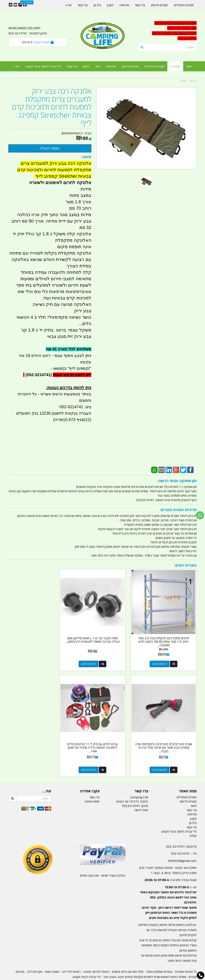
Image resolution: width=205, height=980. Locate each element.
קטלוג (184, 81)
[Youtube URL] (15, 5)
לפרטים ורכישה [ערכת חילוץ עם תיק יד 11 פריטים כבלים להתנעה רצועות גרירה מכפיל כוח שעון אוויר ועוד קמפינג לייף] (163, 755)
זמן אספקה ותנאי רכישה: (177, 481)
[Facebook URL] (25, 5)
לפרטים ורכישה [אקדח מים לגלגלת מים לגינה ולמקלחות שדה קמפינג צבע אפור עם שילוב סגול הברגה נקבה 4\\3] (34, 656)
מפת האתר (188, 777)
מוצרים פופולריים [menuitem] (154, 66)
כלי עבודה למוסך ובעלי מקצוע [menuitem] (43, 66)
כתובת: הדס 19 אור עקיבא (132, 787)
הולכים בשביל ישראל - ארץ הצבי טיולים (102, 861)
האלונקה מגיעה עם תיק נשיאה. (61, 304)
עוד (16, 66)
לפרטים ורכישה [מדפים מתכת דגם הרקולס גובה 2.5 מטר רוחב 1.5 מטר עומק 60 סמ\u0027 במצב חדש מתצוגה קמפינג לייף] (163, 656)
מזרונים (20, 957)
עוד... (47, 777)
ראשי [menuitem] (189, 66)
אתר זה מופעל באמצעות (103, 977)
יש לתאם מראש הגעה (71, 375)
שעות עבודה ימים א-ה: (171, 865)
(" (90, 368)
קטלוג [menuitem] (175, 66)
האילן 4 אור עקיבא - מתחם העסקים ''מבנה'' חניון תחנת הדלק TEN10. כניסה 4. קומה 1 (168, 856)
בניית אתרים (88, 977)
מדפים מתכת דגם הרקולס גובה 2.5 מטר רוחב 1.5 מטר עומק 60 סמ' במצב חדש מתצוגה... (167, 634)
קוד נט (97, 977)
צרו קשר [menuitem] (72, 66)
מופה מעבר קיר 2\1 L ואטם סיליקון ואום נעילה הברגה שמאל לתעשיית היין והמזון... (103, 634)
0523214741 (131, 791)
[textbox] (167, 890)
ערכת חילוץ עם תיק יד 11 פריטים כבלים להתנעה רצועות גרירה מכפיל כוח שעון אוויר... (167, 733)
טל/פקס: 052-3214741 (181, 832)
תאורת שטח (52, 957)
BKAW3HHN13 (72, 133)
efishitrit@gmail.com (182, 846)
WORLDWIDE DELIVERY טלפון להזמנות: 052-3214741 (28, 31)
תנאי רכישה (141, 795)
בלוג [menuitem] (98, 66)
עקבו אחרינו (90, 777)
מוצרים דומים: (185, 565)
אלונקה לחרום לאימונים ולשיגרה (60, 183)
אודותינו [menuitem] (111, 66)
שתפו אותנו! (92, 787)
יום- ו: (168, 888)
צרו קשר (141, 777)
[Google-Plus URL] (20, 5)
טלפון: (145, 791)
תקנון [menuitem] (86, 66)
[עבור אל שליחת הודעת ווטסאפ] (200, 515)
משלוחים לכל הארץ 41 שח (68, 349)
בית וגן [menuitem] (97, 5)
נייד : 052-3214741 (184, 839)
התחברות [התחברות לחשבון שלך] (27, 2)
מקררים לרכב (35, 957)
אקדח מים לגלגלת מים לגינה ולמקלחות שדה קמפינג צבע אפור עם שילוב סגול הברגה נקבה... (38, 634)
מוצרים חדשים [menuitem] (130, 66)
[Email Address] (11, 5)
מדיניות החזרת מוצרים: (178, 510)
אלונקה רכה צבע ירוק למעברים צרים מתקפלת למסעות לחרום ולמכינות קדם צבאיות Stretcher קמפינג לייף (52, 107)
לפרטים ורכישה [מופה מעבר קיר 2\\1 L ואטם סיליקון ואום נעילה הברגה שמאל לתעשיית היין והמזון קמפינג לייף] (98, 656)
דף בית (193, 81)
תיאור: (86, 157)
